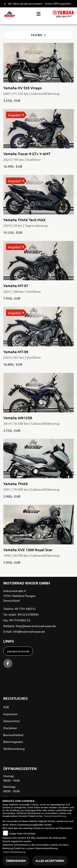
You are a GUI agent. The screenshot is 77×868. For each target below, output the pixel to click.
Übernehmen (16, 861)
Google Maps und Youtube (22, 833)
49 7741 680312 (25, 609)
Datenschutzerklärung (55, 816)
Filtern (36, 35)
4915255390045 (28, 614)
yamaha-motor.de (18, 651)
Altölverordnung (14, 749)
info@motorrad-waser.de (29, 631)
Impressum (10, 714)
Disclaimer (10, 728)
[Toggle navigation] (38, 14)
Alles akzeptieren (50, 861)
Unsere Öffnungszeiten (58, 3)
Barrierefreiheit (13, 735)
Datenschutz (12, 721)
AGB (6, 707)
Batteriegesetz (13, 742)
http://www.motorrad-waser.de (36, 626)
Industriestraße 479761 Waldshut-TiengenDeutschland (19, 596)
